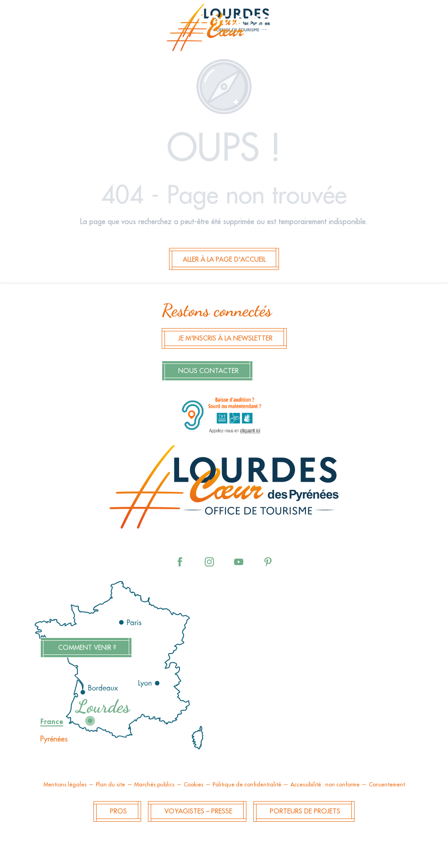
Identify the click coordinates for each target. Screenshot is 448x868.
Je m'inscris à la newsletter (225, 338)
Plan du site (110, 785)
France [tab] (52, 722)
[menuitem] (224, 30)
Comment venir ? (87, 648)
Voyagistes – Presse (198, 811)
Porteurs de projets (305, 811)
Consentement (387, 785)
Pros (118, 811)
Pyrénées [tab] (54, 739)
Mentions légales (65, 785)
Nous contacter (208, 371)
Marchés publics (154, 785)
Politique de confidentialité (247, 785)
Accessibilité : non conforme (325, 785)
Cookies (194, 785)
